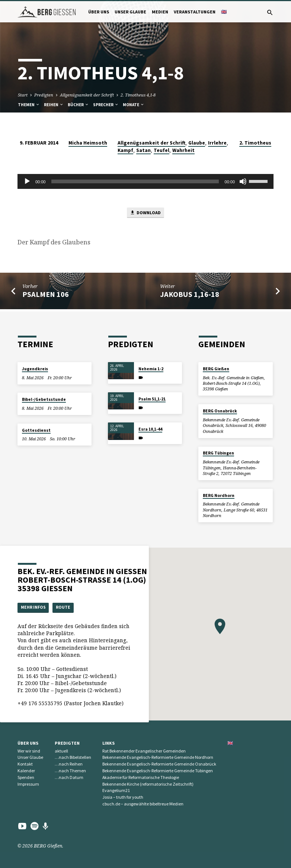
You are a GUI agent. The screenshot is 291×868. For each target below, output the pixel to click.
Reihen (54, 104)
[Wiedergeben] (27, 180)
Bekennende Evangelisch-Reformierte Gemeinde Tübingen (158, 770)
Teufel (162, 149)
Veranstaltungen (195, 12)
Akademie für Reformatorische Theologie (141, 777)
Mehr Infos (34, 607)
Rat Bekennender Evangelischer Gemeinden (144, 750)
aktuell (61, 750)
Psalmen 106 (46, 294)
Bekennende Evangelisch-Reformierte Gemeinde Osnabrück (159, 764)
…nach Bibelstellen (73, 757)
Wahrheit (183, 149)
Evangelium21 (116, 790)
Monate (134, 104)
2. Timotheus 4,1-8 (138, 94)
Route (67, 607)
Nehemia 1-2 (151, 368)
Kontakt (25, 764)
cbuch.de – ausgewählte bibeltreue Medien (143, 804)
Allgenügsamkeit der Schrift (87, 94)
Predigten (44, 94)
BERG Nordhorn (219, 494)
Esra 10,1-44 (150, 428)
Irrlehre (217, 142)
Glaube (197, 142)
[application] (145, 180)
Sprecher (106, 104)
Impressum (28, 784)
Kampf (125, 149)
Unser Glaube (130, 12)
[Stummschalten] (243, 180)
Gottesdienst (36, 429)
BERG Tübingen (218, 452)
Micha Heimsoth (88, 142)
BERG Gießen (216, 368)
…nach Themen (70, 770)
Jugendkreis (35, 368)
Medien (160, 12)
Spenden (26, 777)
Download (145, 212)
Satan (143, 149)
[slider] (135, 180)
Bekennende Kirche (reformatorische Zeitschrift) (148, 784)
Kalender (26, 770)
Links (108, 743)
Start (23, 94)
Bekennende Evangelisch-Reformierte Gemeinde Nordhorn (158, 757)
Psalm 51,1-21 (152, 398)
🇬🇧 (224, 12)
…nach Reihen (69, 764)
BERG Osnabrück (220, 410)
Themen (29, 104)
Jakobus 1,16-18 (190, 294)
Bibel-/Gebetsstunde (44, 398)
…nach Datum (69, 777)
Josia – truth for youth (123, 797)
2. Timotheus (255, 142)
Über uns (99, 12)
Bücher (78, 104)
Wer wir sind (29, 750)
